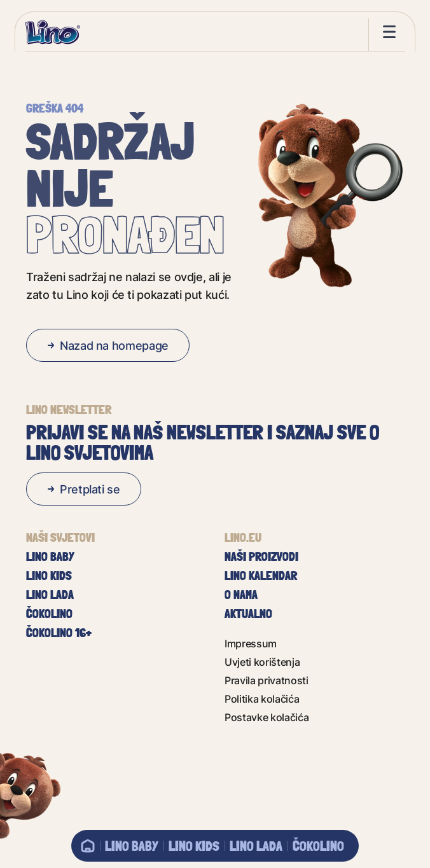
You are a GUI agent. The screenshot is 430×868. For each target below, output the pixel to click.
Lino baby (132, 846)
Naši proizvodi (261, 556)
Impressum (251, 643)
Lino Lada (256, 846)
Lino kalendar (261, 575)
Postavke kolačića (267, 717)
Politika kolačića (262, 699)
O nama (241, 595)
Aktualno (248, 614)
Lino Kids (194, 846)
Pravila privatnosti (267, 680)
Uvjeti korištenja (262, 662)
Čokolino (318, 846)
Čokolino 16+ (59, 633)
